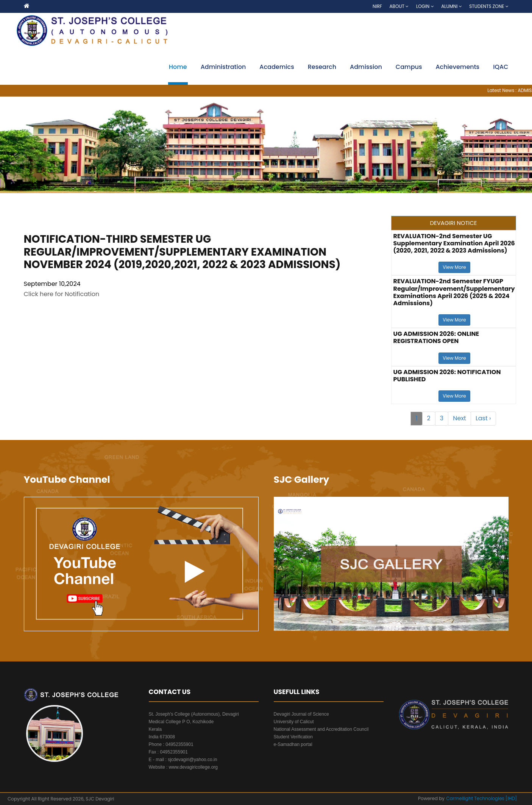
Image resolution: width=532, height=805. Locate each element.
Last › (483, 418)
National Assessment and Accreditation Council (321, 729)
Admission (366, 67)
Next (459, 418)
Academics (277, 67)
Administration (223, 67)
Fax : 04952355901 (168, 752)
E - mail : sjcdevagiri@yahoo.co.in (183, 760)
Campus (409, 67)
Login (425, 6)
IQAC (501, 67)
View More (454, 267)
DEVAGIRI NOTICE (453, 223)
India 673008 (162, 737)
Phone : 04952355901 (171, 744)
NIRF (377, 6)
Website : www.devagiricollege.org (183, 767)
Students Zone (489, 6)
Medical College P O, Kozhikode (181, 722)
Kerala (155, 729)
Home (178, 67)
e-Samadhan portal (293, 744)
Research (322, 67)
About (399, 6)
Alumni (451, 6)
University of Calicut (294, 722)
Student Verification (293, 737)
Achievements (457, 67)
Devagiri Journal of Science (301, 714)
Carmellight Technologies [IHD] (481, 798)
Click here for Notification (62, 294)
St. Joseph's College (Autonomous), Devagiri (194, 714)
